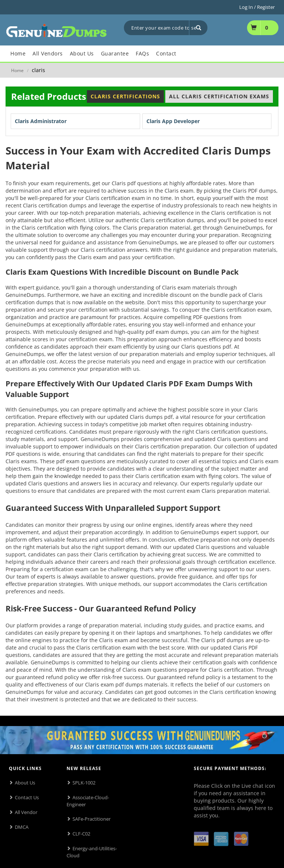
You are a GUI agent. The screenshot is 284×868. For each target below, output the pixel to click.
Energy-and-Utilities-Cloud (92, 852)
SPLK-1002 (84, 783)
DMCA (22, 827)
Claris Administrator (41, 121)
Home (17, 70)
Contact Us (27, 797)
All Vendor (26, 812)
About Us (25, 783)
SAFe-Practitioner (92, 819)
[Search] (198, 28)
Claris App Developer (173, 121)
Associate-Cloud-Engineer (88, 801)
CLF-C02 (81, 834)
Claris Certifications (125, 96)
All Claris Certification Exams (219, 96)
